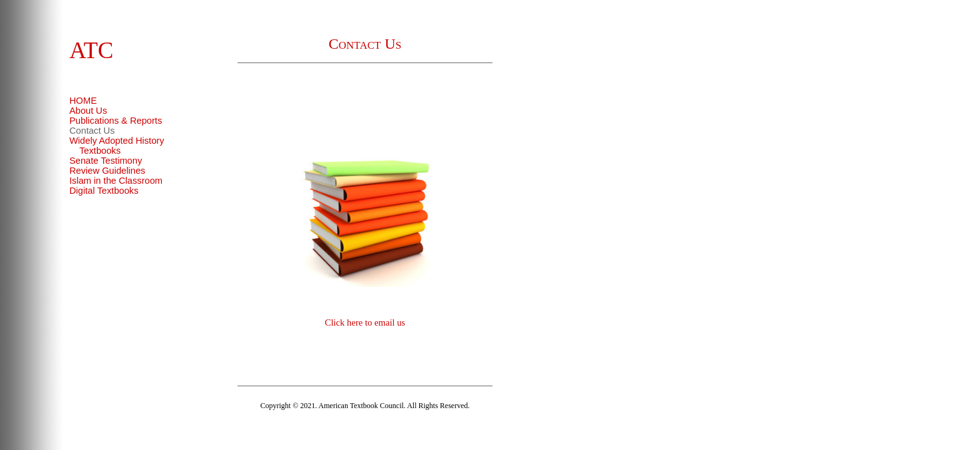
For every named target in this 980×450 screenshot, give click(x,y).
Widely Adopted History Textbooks (117, 146)
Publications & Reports (116, 121)
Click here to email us (365, 322)
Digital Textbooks (104, 191)
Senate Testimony (106, 161)
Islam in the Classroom (116, 181)
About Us (88, 111)
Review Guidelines (107, 171)
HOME (83, 101)
